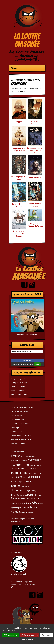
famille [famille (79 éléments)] (33, 469)
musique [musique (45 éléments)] (24, 495)
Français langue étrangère (21, 379)
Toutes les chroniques (19, 412)
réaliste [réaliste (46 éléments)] (14, 503)
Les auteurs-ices (17, 420)
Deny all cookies (29, 635)
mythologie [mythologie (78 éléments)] (32, 495)
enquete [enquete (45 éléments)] (27, 469)
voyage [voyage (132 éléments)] (16, 512)
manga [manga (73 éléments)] (34, 491)
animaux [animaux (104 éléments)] (16, 460)
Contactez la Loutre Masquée (22, 435)
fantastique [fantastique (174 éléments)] (19, 473)
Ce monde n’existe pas (19, 387)
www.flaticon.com (18, 584)
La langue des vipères (19, 383)
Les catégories (17, 416)
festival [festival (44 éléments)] (35, 473)
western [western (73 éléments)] (24, 512)
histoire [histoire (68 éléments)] (26, 477)
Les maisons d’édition (19, 424)
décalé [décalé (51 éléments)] (14, 469)
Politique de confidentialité (21, 439)
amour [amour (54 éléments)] (35, 456)
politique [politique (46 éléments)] (19, 498)
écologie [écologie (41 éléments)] (30, 512)
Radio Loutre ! (17, 432)
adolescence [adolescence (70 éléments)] (26, 456)
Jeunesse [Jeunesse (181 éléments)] (18, 490)
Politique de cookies (19, 443)
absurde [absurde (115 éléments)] (16, 456)
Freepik (26, 582)
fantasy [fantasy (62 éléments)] (29, 473)
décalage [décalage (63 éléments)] (38, 465)
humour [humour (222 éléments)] (28, 481)
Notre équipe (16, 428)
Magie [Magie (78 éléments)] (28, 491)
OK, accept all (10, 635)
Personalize (47, 635)
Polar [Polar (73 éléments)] (14, 498)
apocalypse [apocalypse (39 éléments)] (24, 461)
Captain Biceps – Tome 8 (20, 394)
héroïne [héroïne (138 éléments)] (16, 486)
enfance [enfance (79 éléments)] (20, 469)
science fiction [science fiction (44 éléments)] (21, 503)
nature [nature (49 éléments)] (40, 495)
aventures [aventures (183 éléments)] (34, 460)
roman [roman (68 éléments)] (37, 498)
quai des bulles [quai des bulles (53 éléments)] (28, 498)
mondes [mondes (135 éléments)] (16, 495)
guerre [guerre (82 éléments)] (19, 477)
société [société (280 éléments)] (32, 502)
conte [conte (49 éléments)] (13, 465)
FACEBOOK (27, 360)
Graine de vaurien (17, 390)
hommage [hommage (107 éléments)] (17, 482)
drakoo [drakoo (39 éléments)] (31, 465)
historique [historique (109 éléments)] (35, 477)
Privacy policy (27, 640)
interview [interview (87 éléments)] (25, 486)
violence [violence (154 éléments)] (32, 507)
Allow (37, 364)
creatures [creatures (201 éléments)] (22, 465)
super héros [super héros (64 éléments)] (21, 508)
